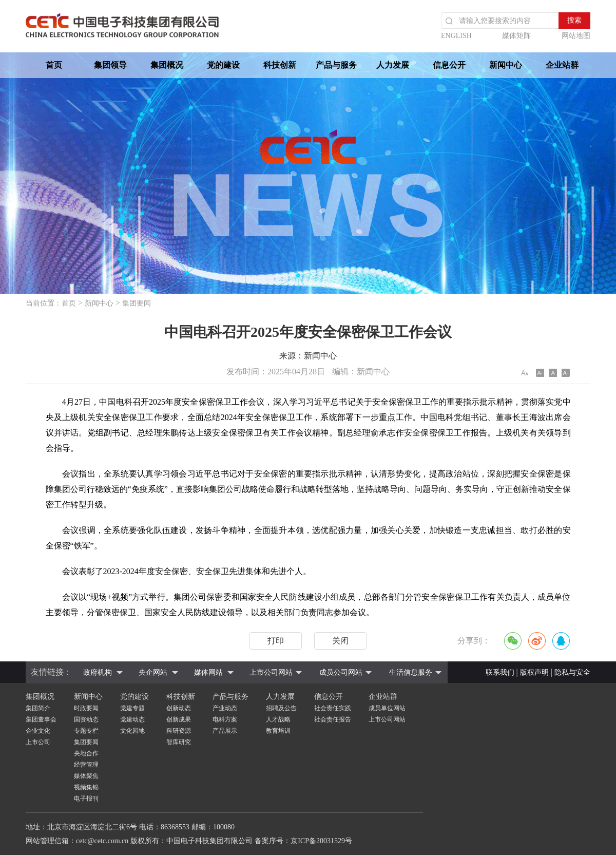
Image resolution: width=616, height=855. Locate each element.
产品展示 (225, 731)
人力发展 (393, 65)
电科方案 (225, 719)
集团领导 (110, 65)
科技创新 (280, 65)
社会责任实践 (333, 708)
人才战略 (278, 719)
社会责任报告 (333, 719)
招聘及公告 (281, 708)
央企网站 (153, 672)
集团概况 (167, 65)
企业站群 (562, 65)
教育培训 (278, 731)
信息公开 (449, 65)
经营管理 (86, 765)
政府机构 (98, 672)
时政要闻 (86, 708)
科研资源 (179, 731)
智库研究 (179, 742)
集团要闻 (137, 303)
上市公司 (38, 742)
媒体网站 (208, 672)
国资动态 (86, 719)
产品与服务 (336, 65)
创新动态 (179, 708)
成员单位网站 (387, 708)
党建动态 (132, 719)
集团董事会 (41, 719)
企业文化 (38, 731)
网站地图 (576, 36)
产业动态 (225, 708)
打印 (276, 641)
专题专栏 (86, 731)
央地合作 (86, 753)
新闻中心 (506, 65)
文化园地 (132, 731)
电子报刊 (86, 799)
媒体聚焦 (86, 776)
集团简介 (38, 708)
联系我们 (500, 672)
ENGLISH (456, 36)
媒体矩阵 (516, 36)
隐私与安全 (572, 672)
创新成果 (179, 719)
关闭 (340, 641)
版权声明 (534, 672)
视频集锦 (86, 787)
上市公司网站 (271, 672)
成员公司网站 (341, 672)
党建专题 (132, 708)
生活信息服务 (411, 672)
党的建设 (223, 65)
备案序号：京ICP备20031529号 (303, 841)
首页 (54, 65)
